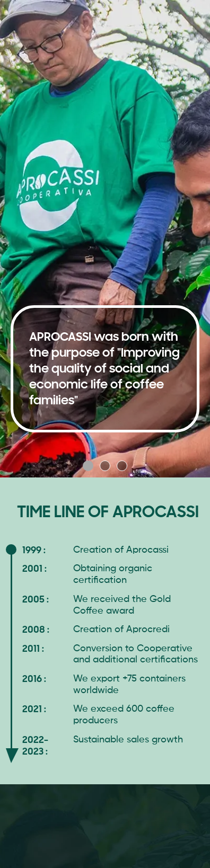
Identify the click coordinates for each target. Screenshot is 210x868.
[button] (88, 466)
